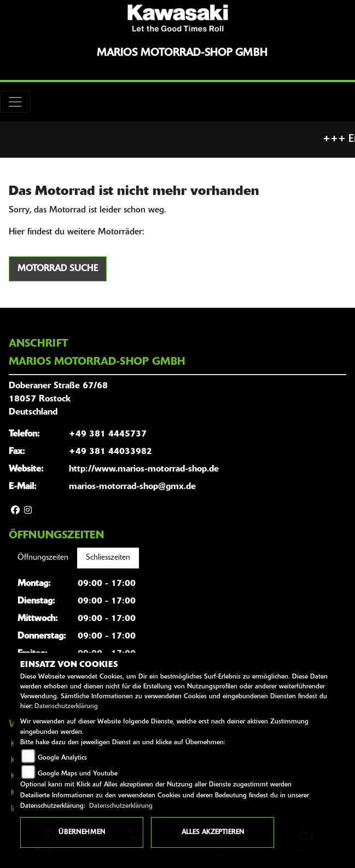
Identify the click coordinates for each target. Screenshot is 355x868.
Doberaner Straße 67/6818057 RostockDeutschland (58, 399)
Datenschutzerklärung (66, 706)
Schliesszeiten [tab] (108, 558)
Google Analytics (62, 758)
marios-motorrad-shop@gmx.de (132, 487)
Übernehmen (82, 832)
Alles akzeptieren (213, 832)
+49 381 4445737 (108, 434)
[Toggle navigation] (15, 102)
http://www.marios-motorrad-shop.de (144, 469)
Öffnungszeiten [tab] (43, 558)
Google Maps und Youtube (78, 774)
